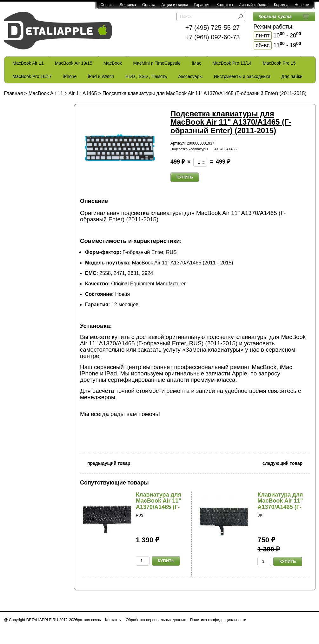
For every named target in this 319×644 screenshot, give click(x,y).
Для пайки (292, 76)
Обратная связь (87, 620)
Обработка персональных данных (156, 620)
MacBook (113, 63)
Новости (302, 5)
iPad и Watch (101, 76)
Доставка (128, 5)
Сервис (107, 5)
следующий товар (286, 463)
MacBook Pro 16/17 (32, 76)
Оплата (149, 5)
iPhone (70, 76)
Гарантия (202, 5)
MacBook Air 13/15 (74, 63)
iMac (197, 63)
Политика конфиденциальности (218, 620)
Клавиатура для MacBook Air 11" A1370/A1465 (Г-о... (159, 504)
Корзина (281, 5)
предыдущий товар (105, 463)
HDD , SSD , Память (146, 76)
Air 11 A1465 (83, 93)
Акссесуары (190, 76)
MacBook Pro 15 (279, 63)
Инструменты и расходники (242, 76)
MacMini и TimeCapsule (157, 63)
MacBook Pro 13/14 (232, 63)
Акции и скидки (175, 5)
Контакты (225, 5)
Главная (13, 93)
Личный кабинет (253, 5)
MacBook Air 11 (28, 63)
